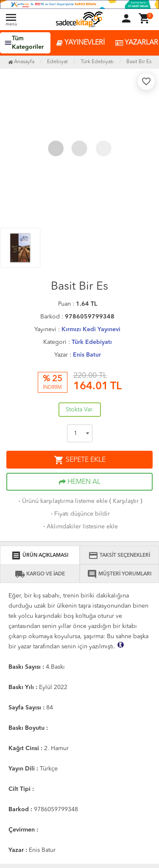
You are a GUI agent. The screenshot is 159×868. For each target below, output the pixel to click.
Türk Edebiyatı (92, 342)
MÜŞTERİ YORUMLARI (119, 574)
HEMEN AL (80, 482)
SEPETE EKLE (80, 460)
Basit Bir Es (139, 62)
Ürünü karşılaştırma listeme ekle (62, 501)
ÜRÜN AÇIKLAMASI (40, 555)
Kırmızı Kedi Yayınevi (91, 329)
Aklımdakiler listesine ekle (80, 527)
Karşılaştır (126, 501)
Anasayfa (21, 62)
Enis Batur (87, 355)
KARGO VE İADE (40, 574)
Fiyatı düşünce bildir (79, 514)
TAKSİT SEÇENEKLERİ (119, 555)
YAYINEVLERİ (81, 43)
